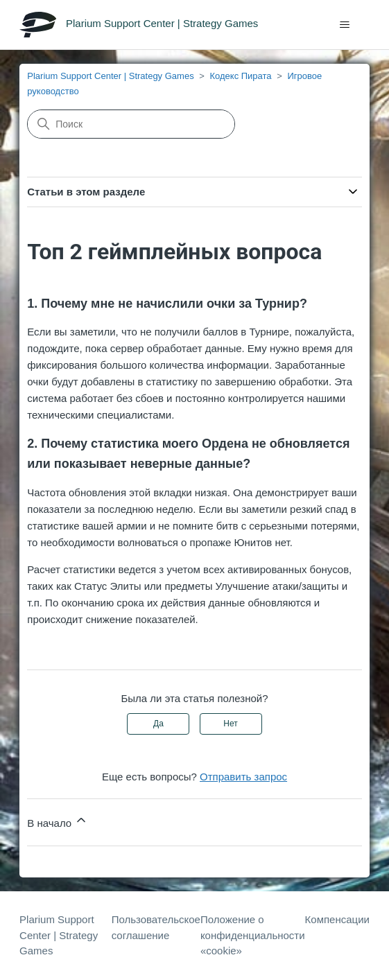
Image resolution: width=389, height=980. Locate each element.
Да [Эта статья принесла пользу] (158, 724)
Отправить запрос (243, 777)
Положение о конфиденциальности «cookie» (253, 935)
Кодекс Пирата (240, 76)
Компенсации (337, 919)
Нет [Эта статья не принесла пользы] (230, 724)
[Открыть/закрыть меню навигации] (345, 25)
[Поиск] (131, 124)
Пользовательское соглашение (156, 927)
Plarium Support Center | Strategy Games (110, 76)
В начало (58, 821)
